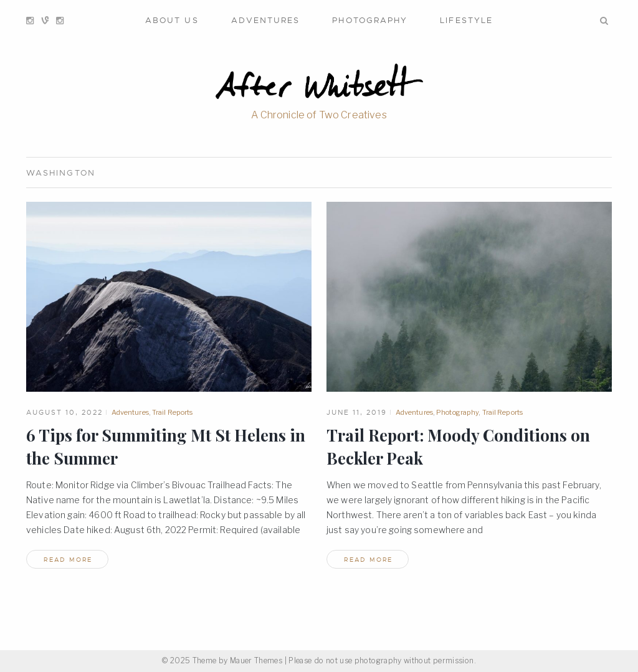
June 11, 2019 (357, 412)
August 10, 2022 (64, 412)
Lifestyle (466, 20)
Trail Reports (172, 412)
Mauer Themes (256, 660)
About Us (172, 20)
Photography (370, 20)
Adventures (266, 20)
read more (68, 560)
